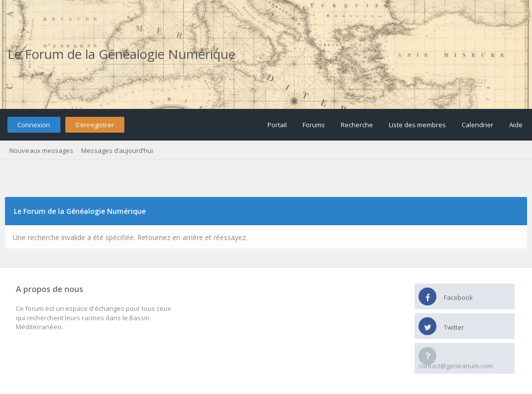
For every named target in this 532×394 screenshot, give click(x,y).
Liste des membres (417, 125)
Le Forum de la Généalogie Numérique (121, 54)
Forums (314, 125)
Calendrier (478, 125)
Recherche (357, 125)
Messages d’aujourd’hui (117, 150)
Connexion (34, 125)
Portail (277, 125)
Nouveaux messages (41, 150)
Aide (516, 125)
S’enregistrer (95, 125)
